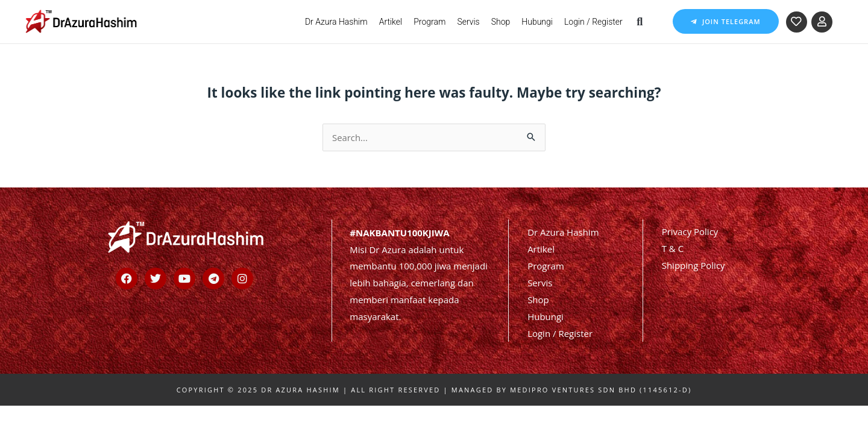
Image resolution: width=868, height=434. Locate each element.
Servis (468, 22)
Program (429, 22)
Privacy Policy (690, 231)
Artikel (391, 22)
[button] (640, 21)
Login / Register (593, 22)
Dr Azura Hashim (336, 22)
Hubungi (537, 22)
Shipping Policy (693, 265)
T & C (673, 248)
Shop (501, 22)
